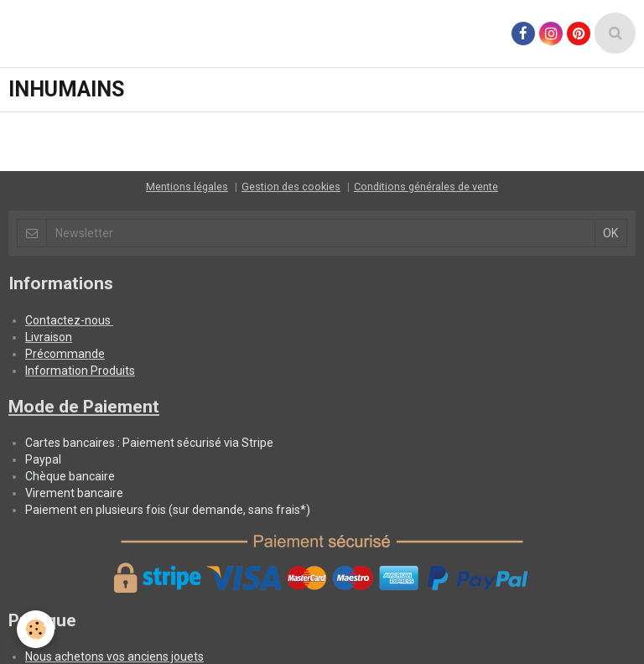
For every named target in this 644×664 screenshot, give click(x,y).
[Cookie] (36, 629)
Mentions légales (187, 187)
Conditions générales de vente (426, 187)
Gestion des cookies (291, 187)
